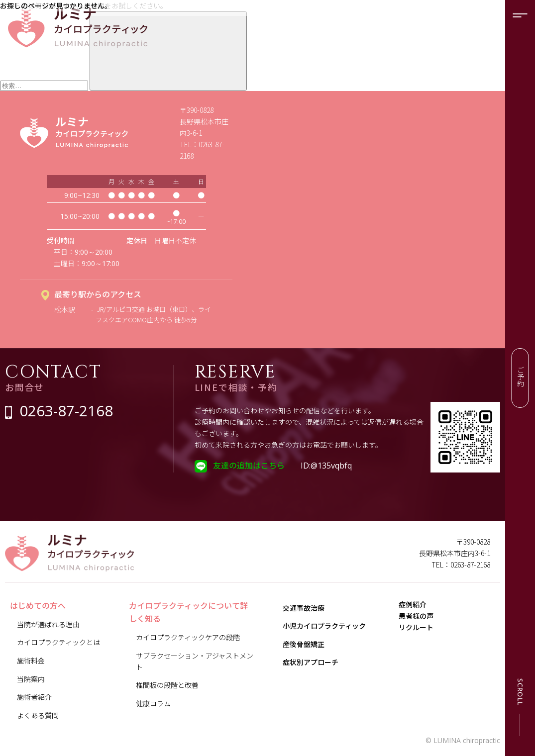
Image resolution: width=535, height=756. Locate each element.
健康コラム (153, 703)
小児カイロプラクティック (324, 626)
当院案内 (31, 679)
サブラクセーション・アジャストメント (195, 661)
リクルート (423, 652)
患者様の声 (423, 631)
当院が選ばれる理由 (48, 624)
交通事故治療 (304, 608)
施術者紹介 (34, 697)
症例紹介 (420, 609)
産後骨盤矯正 (304, 644)
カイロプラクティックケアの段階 (188, 637)
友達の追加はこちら (249, 465)
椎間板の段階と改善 (167, 685)
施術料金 (31, 661)
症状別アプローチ (311, 662)
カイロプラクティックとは (58, 642)
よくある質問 (38, 715)
